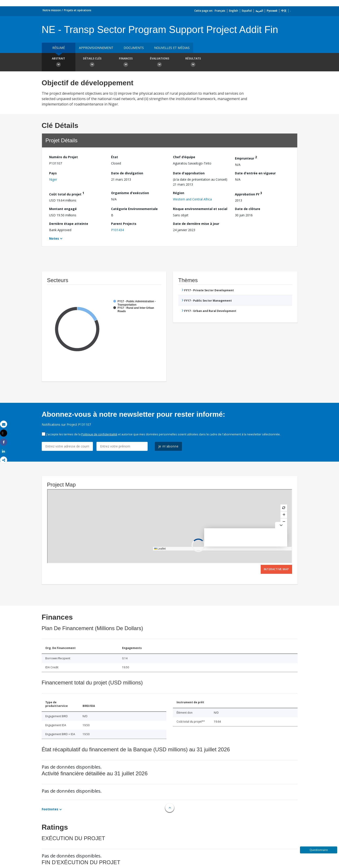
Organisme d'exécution (130, 193)
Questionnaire (319, 850)
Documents (134, 48)
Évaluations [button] (160, 63)
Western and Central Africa (192, 199)
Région (179, 193)
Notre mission (52, 10)
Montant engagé (63, 209)
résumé (59, 48)
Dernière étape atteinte (69, 224)
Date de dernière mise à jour (196, 224)
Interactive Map (276, 569)
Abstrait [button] (59, 63)
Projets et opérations (78, 10)
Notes (54, 238)
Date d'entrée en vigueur (255, 173)
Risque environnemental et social (200, 209)
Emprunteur (246, 158)
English (234, 11)
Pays (53, 173)
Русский (272, 11)
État (115, 157)
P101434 (117, 230)
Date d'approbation (189, 173)
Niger (53, 179)
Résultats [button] (193, 63)
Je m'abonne (168, 446)
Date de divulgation (127, 173)
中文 (284, 11)
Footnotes (50, 809)
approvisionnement (96, 48)
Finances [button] (126, 63)
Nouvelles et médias (172, 48)
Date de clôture (248, 209)
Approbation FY (248, 194)
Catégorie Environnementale (134, 209)
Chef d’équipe (184, 157)
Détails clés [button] (92, 63)
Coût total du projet (67, 194)
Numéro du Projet (63, 157)
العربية (259, 11)
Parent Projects (124, 224)
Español (247, 11)
